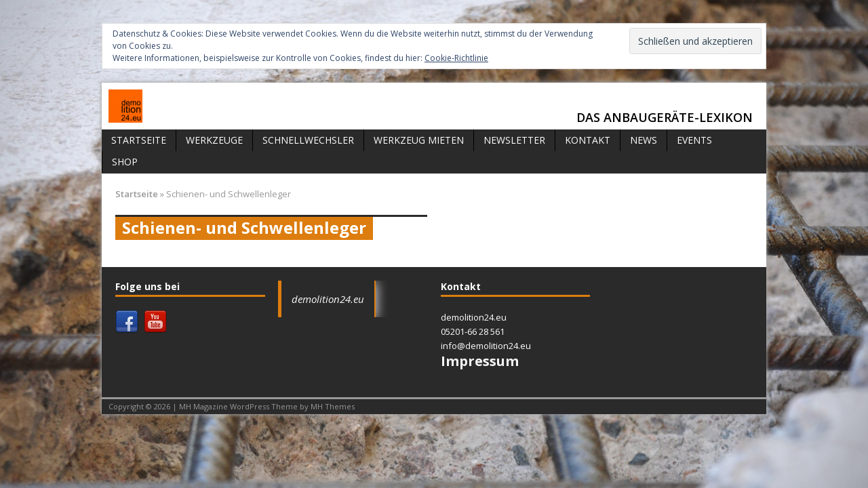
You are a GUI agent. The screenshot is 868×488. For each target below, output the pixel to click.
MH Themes (333, 406)
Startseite (139, 140)
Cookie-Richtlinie (456, 58)
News (644, 140)
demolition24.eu (328, 299)
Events (694, 140)
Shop (125, 162)
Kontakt (588, 140)
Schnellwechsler (308, 140)
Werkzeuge (214, 140)
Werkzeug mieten (419, 140)
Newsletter (514, 140)
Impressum (480, 361)
